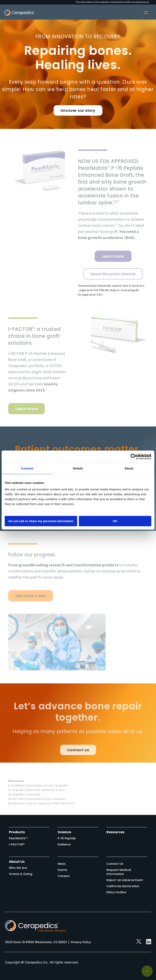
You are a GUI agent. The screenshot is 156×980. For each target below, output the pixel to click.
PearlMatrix (18, 838)
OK (115, 521)
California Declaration (123, 886)
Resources (115, 832)
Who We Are (18, 868)
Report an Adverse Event (125, 880)
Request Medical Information (119, 872)
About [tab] (129, 468)
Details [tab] (78, 468)
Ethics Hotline (116, 892)
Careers (64, 876)
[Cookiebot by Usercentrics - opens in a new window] (134, 457)
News (62, 864)
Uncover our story (78, 110)
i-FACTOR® (17, 844)
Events (62, 870)
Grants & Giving (21, 874)
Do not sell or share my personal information (41, 521)
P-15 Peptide (67, 838)
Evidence (64, 844)
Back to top (147, 971)
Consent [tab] (27, 468)
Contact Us (115, 864)
